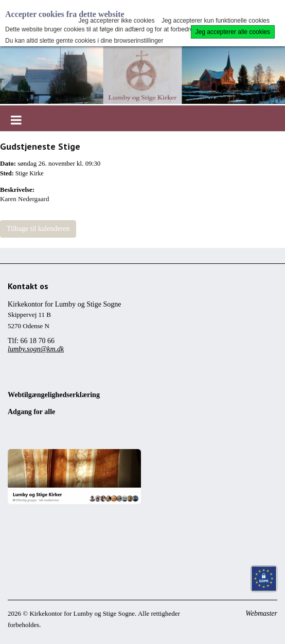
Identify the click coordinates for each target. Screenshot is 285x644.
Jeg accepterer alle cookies (233, 32)
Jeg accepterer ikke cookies (116, 21)
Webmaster (261, 613)
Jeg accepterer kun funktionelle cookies (216, 21)
